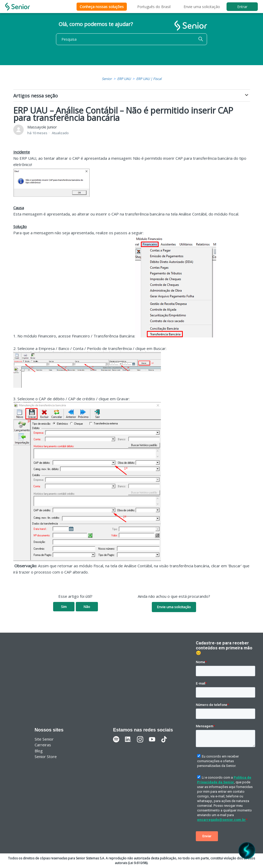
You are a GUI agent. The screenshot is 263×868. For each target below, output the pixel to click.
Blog (39, 751)
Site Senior (44, 739)
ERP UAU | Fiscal (149, 79)
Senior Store (46, 756)
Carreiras (43, 745)
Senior (107, 79)
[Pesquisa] (131, 39)
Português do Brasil (154, 7)
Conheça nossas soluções (102, 7)
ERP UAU (124, 79)
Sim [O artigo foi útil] (64, 607)
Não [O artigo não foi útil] (87, 607)
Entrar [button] (242, 7)
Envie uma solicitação (202, 7)
